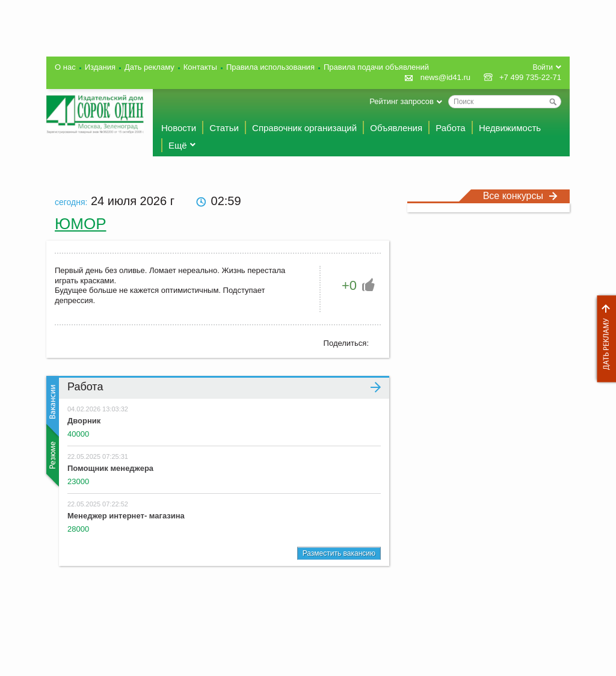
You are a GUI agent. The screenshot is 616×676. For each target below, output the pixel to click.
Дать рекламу (603, 339)
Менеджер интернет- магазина (126, 516)
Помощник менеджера (110, 468)
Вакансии (51, 406)
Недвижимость (510, 128)
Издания (100, 67)
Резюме (51, 455)
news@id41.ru (445, 77)
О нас (65, 67)
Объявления (396, 128)
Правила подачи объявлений (376, 67)
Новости (179, 128)
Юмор (81, 224)
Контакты (200, 67)
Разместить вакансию (339, 553)
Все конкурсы (520, 196)
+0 (349, 285)
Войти (543, 67)
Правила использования (270, 67)
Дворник (84, 421)
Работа (451, 128)
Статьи (224, 128)
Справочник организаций (304, 128)
